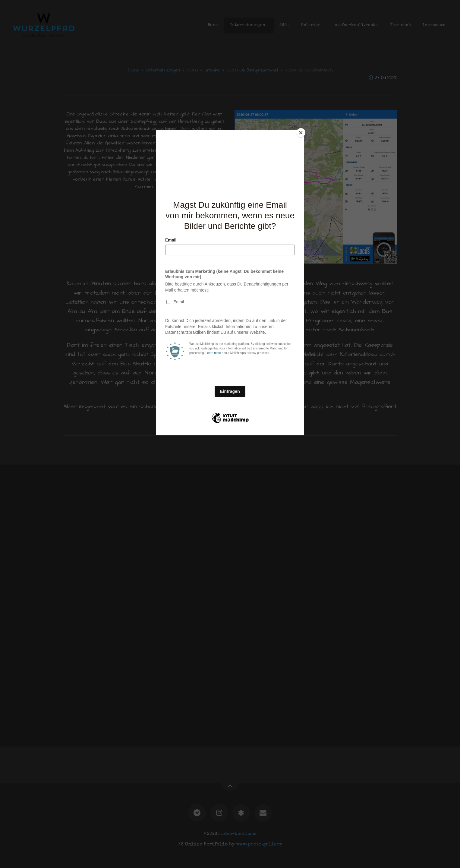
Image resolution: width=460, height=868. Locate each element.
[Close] (302, 132)
